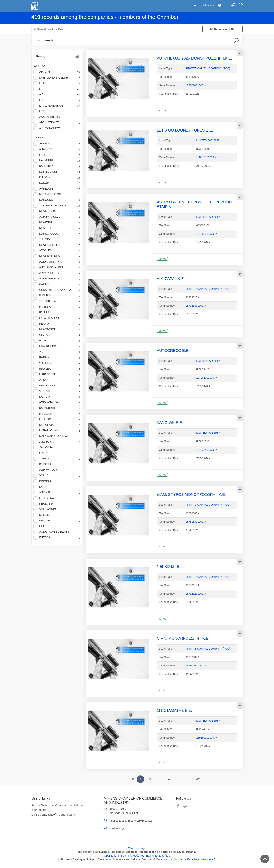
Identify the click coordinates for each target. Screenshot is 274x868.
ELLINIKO (57, 419)
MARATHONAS (57, 431)
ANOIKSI (57, 493)
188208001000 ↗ (196, 85)
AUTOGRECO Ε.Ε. (173, 351)
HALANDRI (57, 161)
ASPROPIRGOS (57, 279)
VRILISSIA (57, 363)
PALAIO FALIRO (57, 318)
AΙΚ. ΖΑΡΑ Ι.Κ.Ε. (171, 279)
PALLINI (57, 313)
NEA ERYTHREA (57, 256)
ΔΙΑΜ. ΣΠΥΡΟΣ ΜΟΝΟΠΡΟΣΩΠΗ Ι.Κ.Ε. (191, 494)
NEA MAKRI (57, 504)
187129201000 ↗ (196, 594)
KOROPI (57, 183)
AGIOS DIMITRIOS (57, 262)
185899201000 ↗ (207, 738)
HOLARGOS (57, 526)
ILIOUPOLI (57, 296)
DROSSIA (57, 481)
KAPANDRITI (57, 408)
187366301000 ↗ (207, 378)
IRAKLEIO (57, 369)
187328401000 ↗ (207, 450)
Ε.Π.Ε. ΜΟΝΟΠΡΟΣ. (57, 106)
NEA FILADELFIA (57, 245)
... (188, 779)
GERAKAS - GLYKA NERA (57, 290)
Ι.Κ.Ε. (57, 83)
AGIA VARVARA (57, 470)
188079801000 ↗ (207, 157)
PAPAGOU (57, 414)
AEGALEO (57, 251)
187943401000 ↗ (196, 306)
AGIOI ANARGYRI (57, 402)
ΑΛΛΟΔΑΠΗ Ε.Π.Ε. (57, 117)
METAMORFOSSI (57, 194)
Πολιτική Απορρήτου (158, 856)
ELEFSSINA (57, 498)
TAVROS (57, 459)
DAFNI (57, 487)
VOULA (57, 476)
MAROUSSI (57, 200)
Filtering (39, 56)
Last (197, 779)
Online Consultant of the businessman (54, 815)
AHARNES (57, 149)
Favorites (241, 6)
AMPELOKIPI (57, 189)
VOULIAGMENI (57, 509)
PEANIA (57, 324)
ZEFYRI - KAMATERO (57, 206)
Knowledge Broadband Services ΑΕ (194, 859)
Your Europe (39, 810)
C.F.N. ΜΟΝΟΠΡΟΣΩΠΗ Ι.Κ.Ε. (183, 638)
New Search (44, 40)
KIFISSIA (57, 178)
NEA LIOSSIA (57, 211)
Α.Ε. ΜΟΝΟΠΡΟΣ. (57, 128)
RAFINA (57, 358)
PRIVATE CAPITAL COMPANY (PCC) (208, 68)
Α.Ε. (57, 94)
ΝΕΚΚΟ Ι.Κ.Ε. (169, 567)
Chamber (209, 5)
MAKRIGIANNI (57, 172)
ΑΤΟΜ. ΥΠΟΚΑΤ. (57, 123)
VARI (57, 352)
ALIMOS (57, 380)
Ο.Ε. (57, 100)
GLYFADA (57, 335)
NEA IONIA (57, 222)
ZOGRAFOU (57, 442)
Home (196, 5)
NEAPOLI (57, 228)
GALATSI (57, 284)
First (131, 779)
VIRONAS (57, 391)
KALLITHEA (57, 166)
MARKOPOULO (57, 234)
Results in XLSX (223, 29)
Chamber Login (137, 848)
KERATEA (57, 464)
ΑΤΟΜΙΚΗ (57, 72)
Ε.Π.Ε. (57, 111)
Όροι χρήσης (112, 856)
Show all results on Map (50, 29)
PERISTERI (57, 155)
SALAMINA (57, 447)
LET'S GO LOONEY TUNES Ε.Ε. (185, 130)
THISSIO (57, 239)
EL (222, 5)
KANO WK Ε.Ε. (170, 423)
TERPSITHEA (57, 301)
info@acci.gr (117, 828)
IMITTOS (57, 538)
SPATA (57, 453)
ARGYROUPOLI (57, 273)
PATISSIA (57, 307)
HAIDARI (57, 521)
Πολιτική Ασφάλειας (133, 856)
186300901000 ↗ (196, 666)
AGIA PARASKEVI (57, 217)
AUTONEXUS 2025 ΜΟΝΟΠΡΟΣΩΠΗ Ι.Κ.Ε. (194, 58)
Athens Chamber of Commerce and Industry (57, 805)
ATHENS (57, 144)
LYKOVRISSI (57, 374)
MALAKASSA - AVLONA (57, 436)
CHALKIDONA (57, 346)
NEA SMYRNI (57, 329)
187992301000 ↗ (207, 234)
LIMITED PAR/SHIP (208, 140)
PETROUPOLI (57, 386)
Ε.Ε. (57, 89)
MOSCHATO (57, 425)
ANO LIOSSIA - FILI (57, 267)
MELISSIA (57, 515)
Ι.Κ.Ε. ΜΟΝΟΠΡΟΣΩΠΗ (57, 78)
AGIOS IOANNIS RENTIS (57, 532)
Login (233, 6)
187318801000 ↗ (196, 522)
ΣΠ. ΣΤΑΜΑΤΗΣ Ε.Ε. (174, 710)
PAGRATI (57, 341)
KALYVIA (57, 397)
